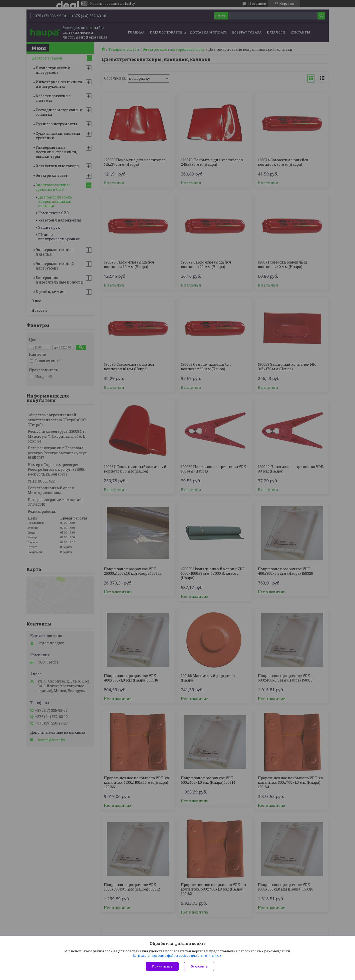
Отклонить (199, 966)
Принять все (162, 966)
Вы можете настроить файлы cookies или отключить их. (176, 956)
